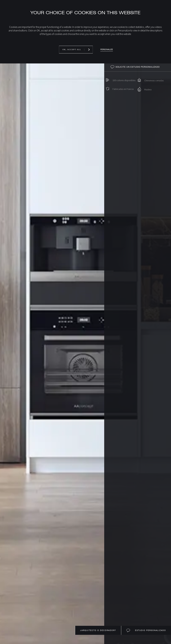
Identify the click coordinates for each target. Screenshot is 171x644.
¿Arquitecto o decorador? (98, 630)
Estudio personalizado (150, 630)
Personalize (107, 50)
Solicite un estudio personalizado (138, 67)
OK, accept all (72, 50)
